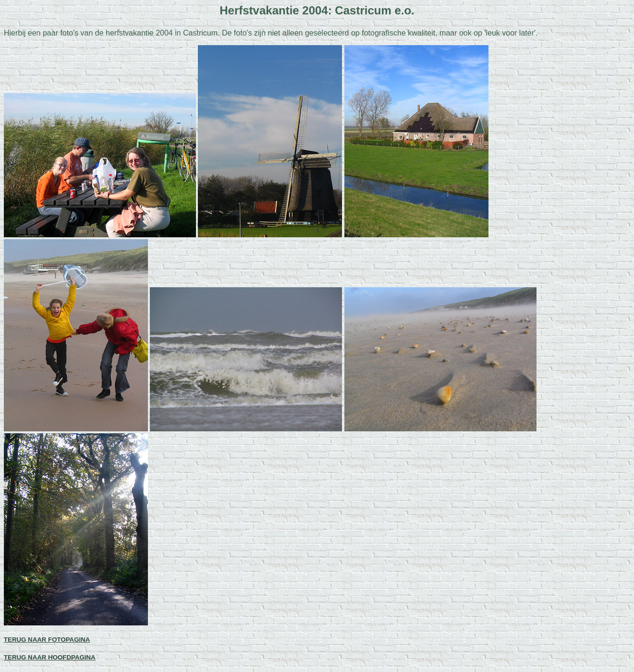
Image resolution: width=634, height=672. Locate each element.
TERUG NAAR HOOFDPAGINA (50, 657)
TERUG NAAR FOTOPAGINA (47, 640)
